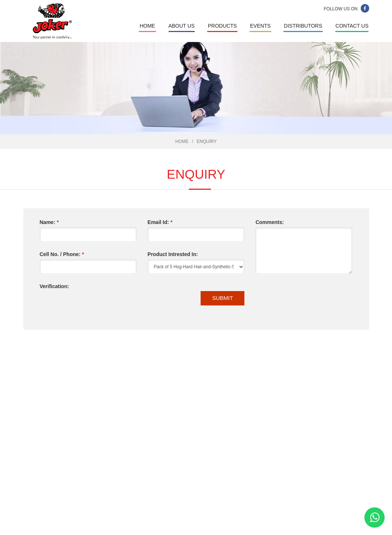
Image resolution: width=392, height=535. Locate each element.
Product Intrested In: (173, 254)
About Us (181, 26)
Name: (49, 222)
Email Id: (160, 222)
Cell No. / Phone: (62, 254)
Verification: (54, 286)
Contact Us (352, 26)
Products (223, 26)
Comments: (270, 222)
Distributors (303, 26)
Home (147, 26)
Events (260, 26)
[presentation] (96, 306)
